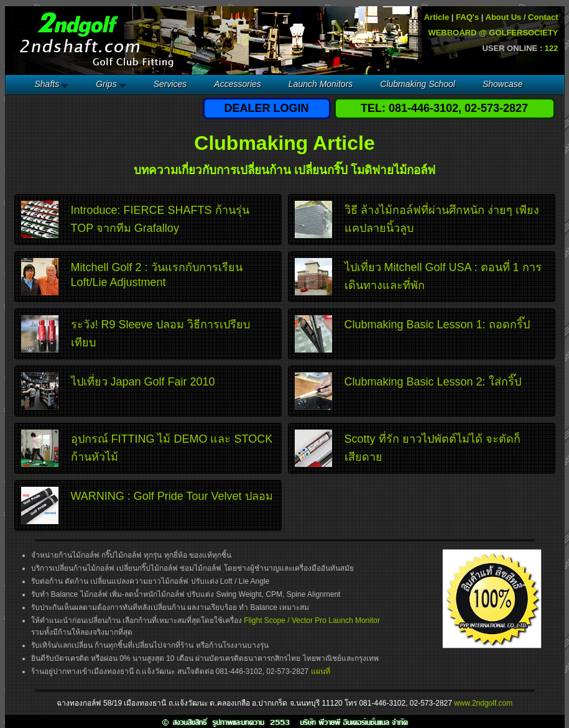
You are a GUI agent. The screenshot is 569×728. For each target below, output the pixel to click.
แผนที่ (321, 671)
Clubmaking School (418, 84)
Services (170, 84)
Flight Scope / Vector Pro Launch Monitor (312, 620)
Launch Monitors (321, 84)
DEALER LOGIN (266, 108)
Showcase (503, 84)
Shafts (47, 84)
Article (437, 17)
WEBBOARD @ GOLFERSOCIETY (493, 33)
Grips (106, 84)
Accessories (237, 84)
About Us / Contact (522, 17)
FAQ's (467, 17)
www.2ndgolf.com (483, 703)
